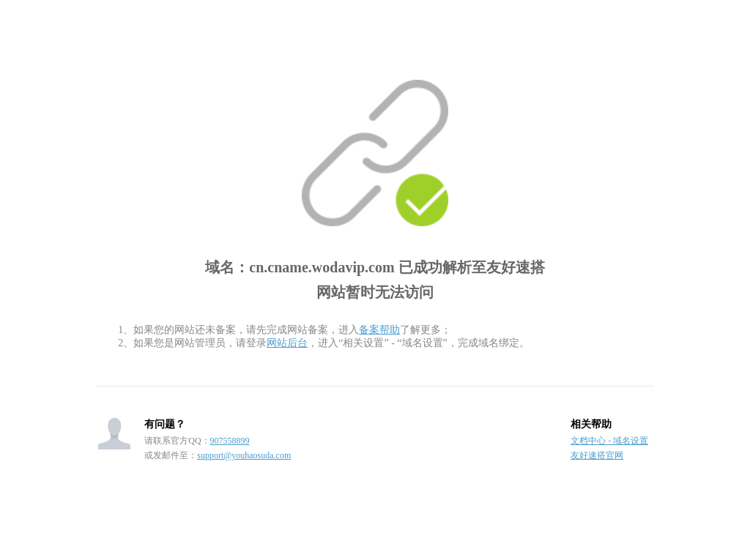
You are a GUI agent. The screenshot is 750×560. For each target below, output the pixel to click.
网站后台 (287, 343)
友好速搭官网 (597, 455)
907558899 (230, 441)
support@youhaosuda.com (244, 455)
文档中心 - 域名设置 (609, 441)
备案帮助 (379, 330)
